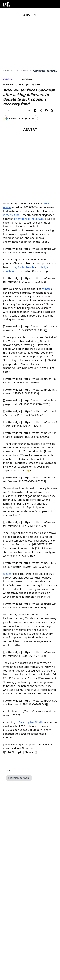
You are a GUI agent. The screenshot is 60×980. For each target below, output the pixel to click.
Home (6, 71)
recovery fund (11, 215)
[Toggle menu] (56, 4)
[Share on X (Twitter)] (41, 110)
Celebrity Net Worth (31, 722)
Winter (46, 289)
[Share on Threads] (52, 110)
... (14, 71)
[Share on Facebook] (46, 110)
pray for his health (22, 267)
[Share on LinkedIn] (35, 110)
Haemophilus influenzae (29, 219)
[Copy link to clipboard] (29, 110)
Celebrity (24, 71)
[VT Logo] (6, 4)
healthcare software (19, 778)
